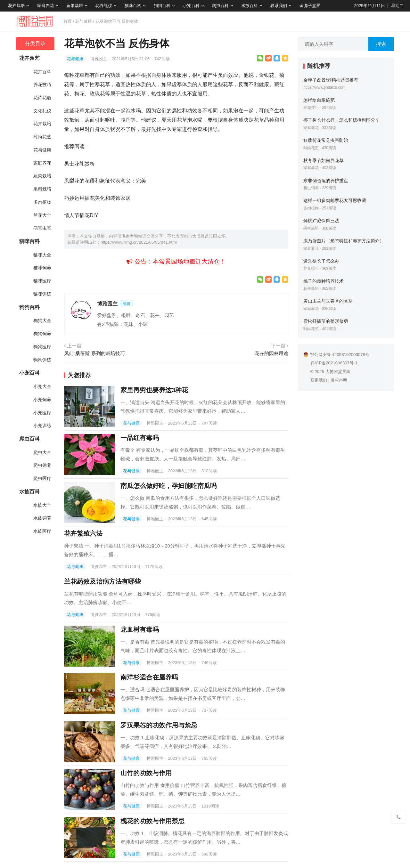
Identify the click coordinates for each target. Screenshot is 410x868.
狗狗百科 (162, 6)
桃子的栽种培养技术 (324, 281)
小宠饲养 (42, 400)
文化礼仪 (42, 111)
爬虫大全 (42, 452)
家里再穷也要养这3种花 (154, 390)
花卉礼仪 (104, 6)
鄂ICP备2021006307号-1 (334, 363)
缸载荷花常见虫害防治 (326, 140)
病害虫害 (42, 228)
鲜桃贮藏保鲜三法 (321, 221)
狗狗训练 (42, 360)
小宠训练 (42, 426)
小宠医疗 (42, 413)
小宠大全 (42, 386)
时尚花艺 (42, 137)
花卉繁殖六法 (83, 533)
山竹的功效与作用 (146, 773)
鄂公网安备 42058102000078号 (336, 355)
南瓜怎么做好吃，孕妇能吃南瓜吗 (168, 486)
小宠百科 (191, 6)
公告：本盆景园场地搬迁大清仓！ (176, 261)
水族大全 (42, 505)
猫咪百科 (133, 6)
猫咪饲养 (42, 268)
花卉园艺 (29, 58)
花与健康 (84, 21)
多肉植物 (42, 202)
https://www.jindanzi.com (324, 87)
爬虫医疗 (42, 478)
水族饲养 (42, 518)
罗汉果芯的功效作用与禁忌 (159, 725)
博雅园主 (99, 59)
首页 (68, 21)
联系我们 (279, 6)
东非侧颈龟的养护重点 (326, 181)
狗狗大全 (42, 320)
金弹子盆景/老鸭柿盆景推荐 (331, 80)
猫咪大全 (42, 255)
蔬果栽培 (75, 6)
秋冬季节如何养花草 (324, 160)
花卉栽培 (16, 6)
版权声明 (339, 380)
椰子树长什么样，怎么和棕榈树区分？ (341, 120)
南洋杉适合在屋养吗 (149, 677)
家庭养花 (45, 6)
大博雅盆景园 (338, 372)
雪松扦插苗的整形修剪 (326, 321)
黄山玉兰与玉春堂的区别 (328, 301)
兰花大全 (42, 215)
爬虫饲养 (42, 465)
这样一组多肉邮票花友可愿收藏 (335, 200)
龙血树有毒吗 (140, 629)
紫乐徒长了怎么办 (321, 261)
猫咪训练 (42, 294)
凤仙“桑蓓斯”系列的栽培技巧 (94, 353)
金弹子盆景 (310, 6)
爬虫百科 (220, 6)
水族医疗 (42, 531)
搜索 (381, 44)
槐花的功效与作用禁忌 (152, 821)
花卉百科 (42, 72)
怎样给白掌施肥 (319, 100)
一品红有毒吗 (140, 438)
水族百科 (250, 6)
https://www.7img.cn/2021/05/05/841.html (139, 242)
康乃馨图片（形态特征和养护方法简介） (344, 241)
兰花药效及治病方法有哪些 (102, 581)
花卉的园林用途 (271, 353)
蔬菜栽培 (42, 176)
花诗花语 (42, 98)
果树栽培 (42, 189)
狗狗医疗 (42, 347)
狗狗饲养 (42, 334)
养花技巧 (42, 85)
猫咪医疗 (42, 281)
